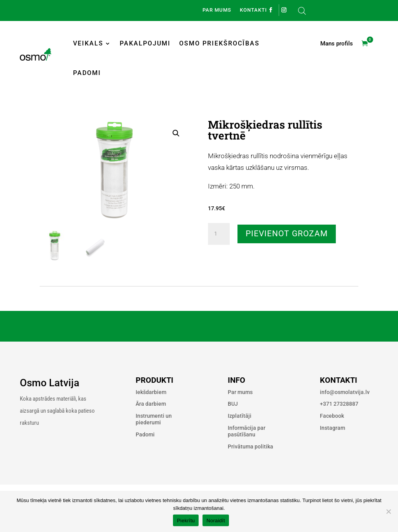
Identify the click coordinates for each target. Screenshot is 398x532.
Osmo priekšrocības (219, 43)
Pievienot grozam (287, 234)
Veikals (88, 43)
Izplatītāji (240, 416)
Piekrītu (186, 521)
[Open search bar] (302, 11)
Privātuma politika (250, 447)
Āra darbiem (151, 404)
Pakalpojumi (145, 43)
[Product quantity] (219, 234)
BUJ (233, 404)
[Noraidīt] (388, 511)
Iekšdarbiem (151, 392)
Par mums (217, 10)
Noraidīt (216, 521)
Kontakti (253, 10)
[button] (176, 133)
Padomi (87, 73)
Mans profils (337, 44)
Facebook (332, 416)
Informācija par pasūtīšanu (247, 431)
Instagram (333, 428)
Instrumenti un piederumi (154, 419)
